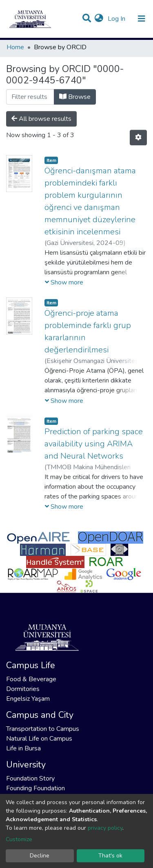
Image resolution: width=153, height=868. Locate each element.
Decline (40, 856)
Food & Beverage (31, 679)
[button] (99, 19)
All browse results (41, 119)
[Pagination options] (138, 138)
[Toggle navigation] (142, 19)
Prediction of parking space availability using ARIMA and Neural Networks (94, 444)
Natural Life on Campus (39, 739)
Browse (75, 97)
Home (15, 47)
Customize (19, 839)
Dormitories (23, 689)
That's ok (110, 856)
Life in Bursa (23, 748)
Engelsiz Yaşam (28, 699)
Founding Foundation (35, 788)
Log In (117, 19)
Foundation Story (30, 778)
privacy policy (105, 828)
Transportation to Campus (43, 729)
